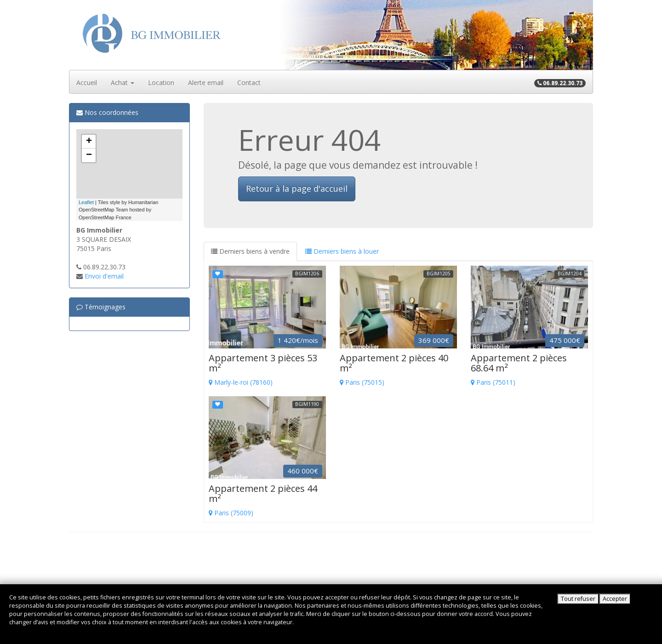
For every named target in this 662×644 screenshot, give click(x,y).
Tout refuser (578, 599)
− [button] (89, 155)
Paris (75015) (398, 370)
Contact (249, 83)
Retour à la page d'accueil (297, 188)
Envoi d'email (104, 276)
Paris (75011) (529, 370)
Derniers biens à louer (342, 251)
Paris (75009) (267, 500)
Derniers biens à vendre (250, 251)
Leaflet (86, 202)
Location (161, 83)
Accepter (615, 599)
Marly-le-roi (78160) (267, 370)
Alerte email (206, 83)
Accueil (87, 83)
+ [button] (89, 142)
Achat (123, 83)
